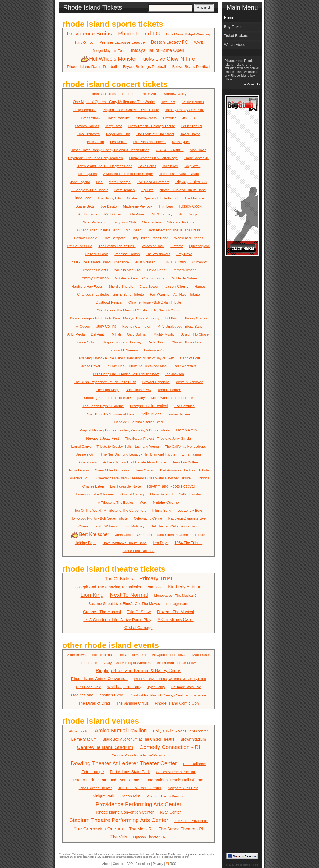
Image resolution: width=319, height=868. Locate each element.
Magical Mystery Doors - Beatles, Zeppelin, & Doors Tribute (124, 430)
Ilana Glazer (145, 470)
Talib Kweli (170, 166)
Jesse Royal (91, 366)
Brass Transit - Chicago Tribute (151, 126)
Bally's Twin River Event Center (181, 731)
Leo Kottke (118, 142)
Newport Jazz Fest (103, 438)
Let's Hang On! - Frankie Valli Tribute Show (126, 374)
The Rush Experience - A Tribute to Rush (105, 382)
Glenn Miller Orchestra (112, 470)
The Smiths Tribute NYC (117, 246)
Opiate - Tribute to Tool (161, 198)
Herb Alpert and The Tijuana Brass (174, 230)
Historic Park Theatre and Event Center (106, 780)
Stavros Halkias (87, 126)
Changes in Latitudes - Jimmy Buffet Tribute (110, 294)
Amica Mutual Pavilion (121, 731)
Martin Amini (187, 430)
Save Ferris (147, 166)
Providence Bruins (89, 33)
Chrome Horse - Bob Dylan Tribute (155, 302)
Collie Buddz (151, 414)
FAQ (130, 864)
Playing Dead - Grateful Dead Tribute (131, 110)
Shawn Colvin (86, 342)
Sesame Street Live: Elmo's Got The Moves (124, 604)
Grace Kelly (88, 462)
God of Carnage (139, 628)
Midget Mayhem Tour (109, 51)
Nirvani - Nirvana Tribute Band (183, 190)
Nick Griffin (96, 142)
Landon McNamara (123, 350)
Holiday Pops (85, 543)
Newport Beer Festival (169, 655)
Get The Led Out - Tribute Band (174, 526)
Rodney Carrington (137, 326)
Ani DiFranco (88, 214)
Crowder (169, 118)
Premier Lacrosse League (122, 42)
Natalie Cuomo (166, 502)
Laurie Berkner (193, 102)
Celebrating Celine (148, 518)
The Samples (184, 406)
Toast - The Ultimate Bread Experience (100, 262)
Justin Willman (106, 526)
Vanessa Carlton (127, 254)
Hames (200, 286)
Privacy (158, 864)
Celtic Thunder (190, 494)
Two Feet (168, 102)
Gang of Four (190, 358)
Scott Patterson (94, 222)
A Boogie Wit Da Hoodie (90, 190)
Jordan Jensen (179, 414)
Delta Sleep (156, 342)
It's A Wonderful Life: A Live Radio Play (117, 620)
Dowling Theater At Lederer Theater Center (124, 763)
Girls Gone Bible (89, 687)
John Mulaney (134, 526)
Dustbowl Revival (109, 302)
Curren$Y (200, 262)
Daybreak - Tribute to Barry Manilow (96, 158)
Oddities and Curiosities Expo (97, 695)
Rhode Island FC (139, 33)
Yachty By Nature (184, 278)
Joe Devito (109, 206)
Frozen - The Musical (175, 612)
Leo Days (161, 543)
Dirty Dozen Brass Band (150, 238)
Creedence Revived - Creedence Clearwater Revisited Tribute (144, 478)
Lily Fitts (147, 190)
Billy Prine (136, 214)
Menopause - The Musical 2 (175, 596)
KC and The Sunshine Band (98, 230)
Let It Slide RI (192, 126)
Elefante (177, 246)
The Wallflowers (158, 254)
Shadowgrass (146, 118)
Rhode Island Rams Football (92, 66)
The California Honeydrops (185, 446)
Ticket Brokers (236, 36)
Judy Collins (106, 326)
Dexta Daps (156, 270)
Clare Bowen (149, 286)
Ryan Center (170, 812)
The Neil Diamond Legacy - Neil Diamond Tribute (138, 454)
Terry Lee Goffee (185, 462)
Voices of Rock (153, 246)
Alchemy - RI (79, 731)
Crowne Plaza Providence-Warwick (139, 755)
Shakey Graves (195, 318)
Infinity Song (162, 510)
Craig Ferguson (85, 110)
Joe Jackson (174, 374)
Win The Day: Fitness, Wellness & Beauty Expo (170, 679)
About (106, 864)
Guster (132, 198)
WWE (198, 42)
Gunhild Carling (132, 494)
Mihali (116, 334)
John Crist (123, 535)
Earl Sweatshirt (184, 366)
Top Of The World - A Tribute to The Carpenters (110, 510)
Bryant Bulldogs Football (145, 66)
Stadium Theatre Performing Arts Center (119, 820)
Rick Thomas (102, 655)
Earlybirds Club (124, 222)
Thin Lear (166, 206)
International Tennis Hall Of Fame (176, 780)
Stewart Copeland (156, 382)
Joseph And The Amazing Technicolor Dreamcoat (119, 587)
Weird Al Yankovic (189, 382)
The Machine (194, 198)
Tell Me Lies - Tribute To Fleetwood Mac (136, 366)
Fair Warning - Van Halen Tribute (175, 294)
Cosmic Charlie (86, 238)
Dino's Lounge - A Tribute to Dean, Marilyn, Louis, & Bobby (115, 318)
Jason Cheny (177, 286)
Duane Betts (85, 206)
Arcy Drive (184, 254)
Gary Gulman (137, 334)
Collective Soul (79, 478)
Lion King (92, 595)
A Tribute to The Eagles (116, 502)
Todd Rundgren (169, 390)
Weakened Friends (189, 238)
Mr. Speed (134, 230)
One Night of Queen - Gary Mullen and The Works (114, 102)
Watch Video (235, 45)
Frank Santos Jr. (197, 158)
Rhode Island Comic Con (177, 703)
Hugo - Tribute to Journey (122, 342)
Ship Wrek (193, 166)
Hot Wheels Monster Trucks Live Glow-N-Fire (138, 59)
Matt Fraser (201, 655)
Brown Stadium (193, 739)
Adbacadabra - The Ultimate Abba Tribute (135, 462)
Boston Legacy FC (169, 42)
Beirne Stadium (84, 739)
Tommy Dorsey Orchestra (185, 110)
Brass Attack (91, 118)
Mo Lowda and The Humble (172, 398)
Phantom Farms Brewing (165, 796)
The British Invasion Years (179, 174)
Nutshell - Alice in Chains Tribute (140, 278)
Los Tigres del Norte (126, 486)
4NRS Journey (161, 214)
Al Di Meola (76, 334)
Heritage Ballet (177, 604)
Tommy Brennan (94, 278)
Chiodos (203, 478)
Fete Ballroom (195, 764)
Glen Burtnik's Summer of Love (111, 414)
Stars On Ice (84, 42)
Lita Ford (129, 94)
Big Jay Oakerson (191, 182)
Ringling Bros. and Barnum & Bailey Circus (138, 671)
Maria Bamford (161, 494)
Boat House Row (138, 390)
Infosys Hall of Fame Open (158, 50)
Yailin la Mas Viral (128, 270)
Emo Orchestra (88, 134)
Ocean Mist (130, 796)
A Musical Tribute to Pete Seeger (128, 174)
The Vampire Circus (133, 703)
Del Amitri (98, 334)
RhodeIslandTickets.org (71, 854)
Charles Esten (93, 486)
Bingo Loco (82, 198)
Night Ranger (189, 214)
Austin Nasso (145, 262)
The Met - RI (141, 829)
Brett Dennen (125, 190)
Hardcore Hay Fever (87, 286)
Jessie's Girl (85, 454)
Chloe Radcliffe (118, 118)
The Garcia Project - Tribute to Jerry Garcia (158, 438)
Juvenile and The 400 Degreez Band (105, 166)
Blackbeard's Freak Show (176, 663)
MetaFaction (151, 222)
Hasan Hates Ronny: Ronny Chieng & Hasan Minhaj (110, 150)
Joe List (189, 118)
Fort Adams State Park (130, 772)
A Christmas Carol (176, 620)
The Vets (119, 837)
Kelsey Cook (190, 206)
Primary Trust (156, 578)
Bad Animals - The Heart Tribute (185, 470)
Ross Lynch (181, 142)
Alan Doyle (198, 150)
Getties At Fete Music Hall (176, 772)
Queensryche (199, 246)
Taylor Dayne (190, 134)
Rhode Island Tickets (247, 865)
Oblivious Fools (97, 254)
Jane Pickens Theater (95, 788)
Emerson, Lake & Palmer (95, 494)
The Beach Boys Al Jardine (103, 406)
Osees (84, 526)
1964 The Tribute (189, 543)
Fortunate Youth (156, 350)
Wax (143, 502)
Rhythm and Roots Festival (171, 486)
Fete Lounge (93, 772)
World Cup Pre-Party (124, 687)
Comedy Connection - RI (170, 747)
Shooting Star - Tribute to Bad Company (114, 398)
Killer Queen (87, 174)
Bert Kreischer (91, 534)
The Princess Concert (149, 142)
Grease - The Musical (102, 612)
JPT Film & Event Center (140, 788)
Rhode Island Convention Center (125, 812)
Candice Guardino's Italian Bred (138, 422)
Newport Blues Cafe (183, 788)
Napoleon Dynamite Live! (188, 518)
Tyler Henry (156, 687)
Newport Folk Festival (149, 406)
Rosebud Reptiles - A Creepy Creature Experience (168, 695)
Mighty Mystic (164, 334)
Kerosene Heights (94, 270)
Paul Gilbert (113, 214)
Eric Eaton (89, 663)
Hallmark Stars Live (186, 687)
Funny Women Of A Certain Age (153, 158)
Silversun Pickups (181, 222)
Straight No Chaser (195, 334)
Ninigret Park (103, 796)
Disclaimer (143, 864)
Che (99, 182)
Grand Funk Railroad (139, 551)
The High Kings (108, 390)
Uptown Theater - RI (150, 837)
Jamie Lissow (78, 470)
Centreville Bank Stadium (105, 747)
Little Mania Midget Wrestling (188, 34)
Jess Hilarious (174, 262)
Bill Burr (172, 318)
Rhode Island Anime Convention (99, 679)
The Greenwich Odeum (98, 829)
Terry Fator (114, 126)
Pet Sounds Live (80, 246)
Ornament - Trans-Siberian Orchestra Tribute (171, 535)
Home (229, 18)
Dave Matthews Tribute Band (125, 543)
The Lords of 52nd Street (155, 134)
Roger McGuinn (118, 134)
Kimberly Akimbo (185, 587)
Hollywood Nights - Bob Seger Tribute (99, 518)
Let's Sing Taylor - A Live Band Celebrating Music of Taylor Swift (125, 358)
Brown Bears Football (191, 66)
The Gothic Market (132, 655)
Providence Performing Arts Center (138, 804)
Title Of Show (139, 612)
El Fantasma (191, 454)
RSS (173, 864)
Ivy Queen (82, 326)
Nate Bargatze (114, 238)
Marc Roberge (119, 182)
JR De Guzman (170, 150)
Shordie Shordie (121, 286)
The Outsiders (119, 579)
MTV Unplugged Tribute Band (180, 326)
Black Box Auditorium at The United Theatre (138, 739)
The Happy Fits (109, 198)
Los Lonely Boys (190, 510)
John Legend (80, 182)
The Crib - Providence (191, 821)
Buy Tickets (234, 27)
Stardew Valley (175, 94)
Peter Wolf (150, 94)
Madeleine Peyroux (138, 206)
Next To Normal (129, 595)
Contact (118, 864)
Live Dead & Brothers (153, 182)
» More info (252, 84)
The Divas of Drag (94, 703)
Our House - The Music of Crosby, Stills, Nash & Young (139, 310)
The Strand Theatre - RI (181, 829)
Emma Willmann (184, 270)
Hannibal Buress (103, 94)
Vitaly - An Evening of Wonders (127, 663)
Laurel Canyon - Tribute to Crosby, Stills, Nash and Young (115, 446)
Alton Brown (76, 655)
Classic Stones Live (186, 342)
